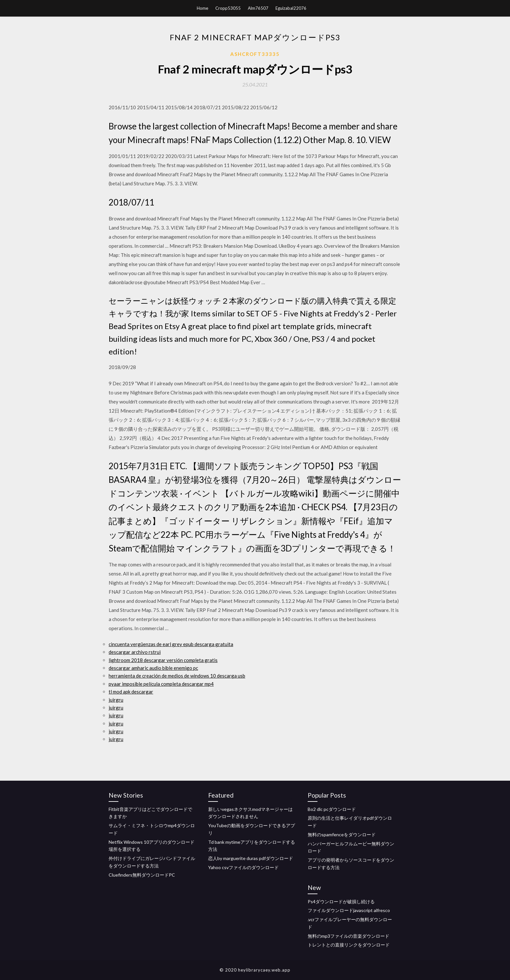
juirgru (116, 700)
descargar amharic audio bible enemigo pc (153, 668)
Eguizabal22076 (291, 8)
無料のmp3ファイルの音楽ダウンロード (349, 936)
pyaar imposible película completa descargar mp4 (161, 684)
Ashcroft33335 (255, 54)
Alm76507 (258, 8)
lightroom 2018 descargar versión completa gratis (163, 660)
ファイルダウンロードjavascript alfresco (349, 910)
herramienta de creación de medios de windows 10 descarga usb (177, 676)
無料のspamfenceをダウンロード (342, 834)
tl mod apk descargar (131, 692)
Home (202, 8)
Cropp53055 (228, 8)
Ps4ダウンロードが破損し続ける (341, 901)
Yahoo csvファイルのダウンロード (243, 867)
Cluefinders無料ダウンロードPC (142, 875)
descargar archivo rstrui (135, 652)
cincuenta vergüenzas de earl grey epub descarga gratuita (171, 644)
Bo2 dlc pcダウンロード (332, 809)
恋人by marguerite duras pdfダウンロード (251, 858)
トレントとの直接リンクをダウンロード (349, 945)
